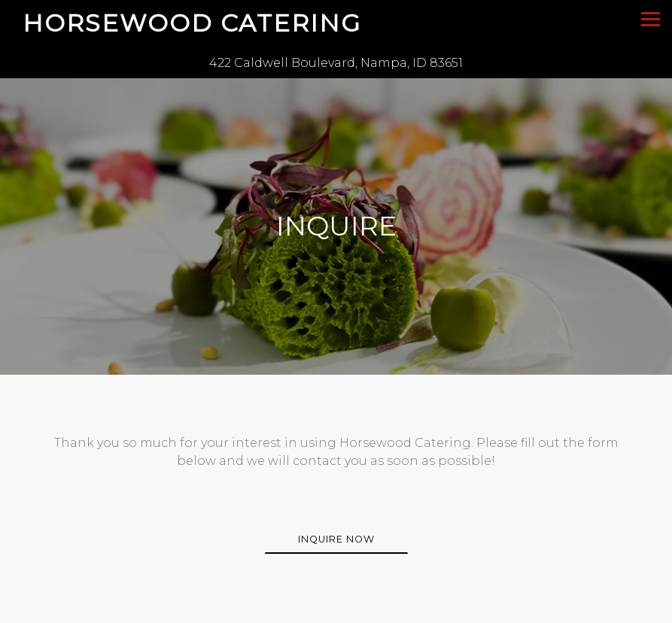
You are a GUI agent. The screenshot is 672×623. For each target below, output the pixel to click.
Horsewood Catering (192, 23)
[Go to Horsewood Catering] (336, 63)
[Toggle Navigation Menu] (651, 19)
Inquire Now (336, 537)
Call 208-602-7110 (336, 608)
